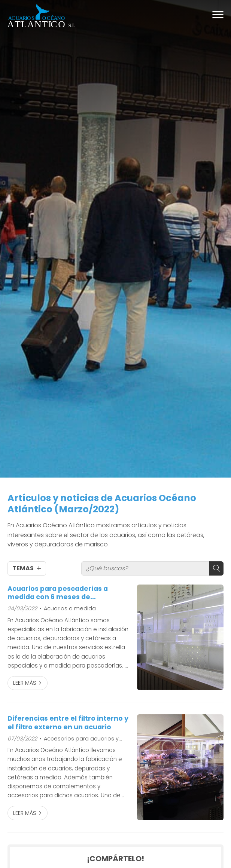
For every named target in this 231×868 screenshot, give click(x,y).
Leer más (25, 683)
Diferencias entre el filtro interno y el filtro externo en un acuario (68, 723)
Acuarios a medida (70, 608)
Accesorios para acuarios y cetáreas (79, 739)
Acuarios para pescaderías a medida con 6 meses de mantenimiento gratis (58, 593)
